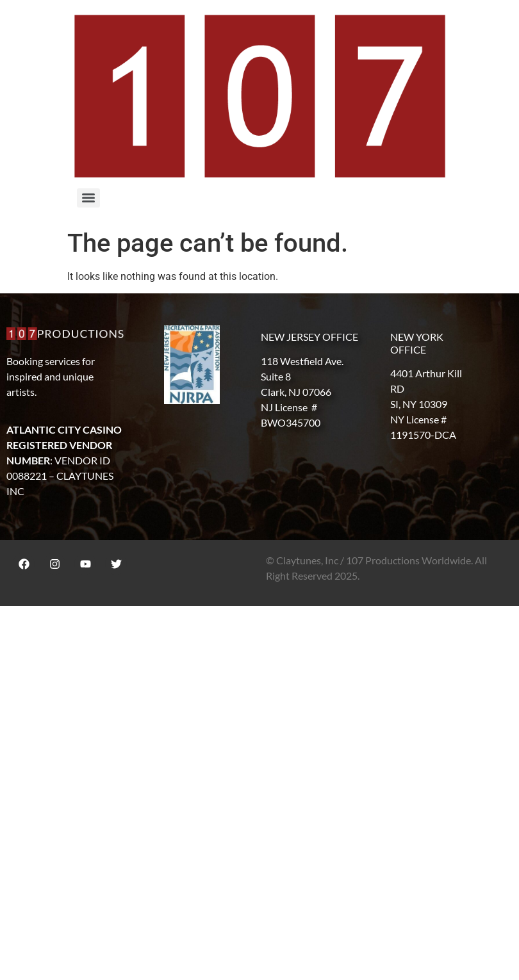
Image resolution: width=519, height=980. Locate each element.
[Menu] (88, 198)
